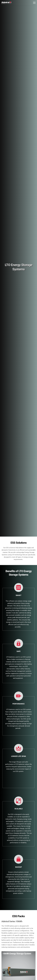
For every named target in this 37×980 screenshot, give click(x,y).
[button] (34, 3)
